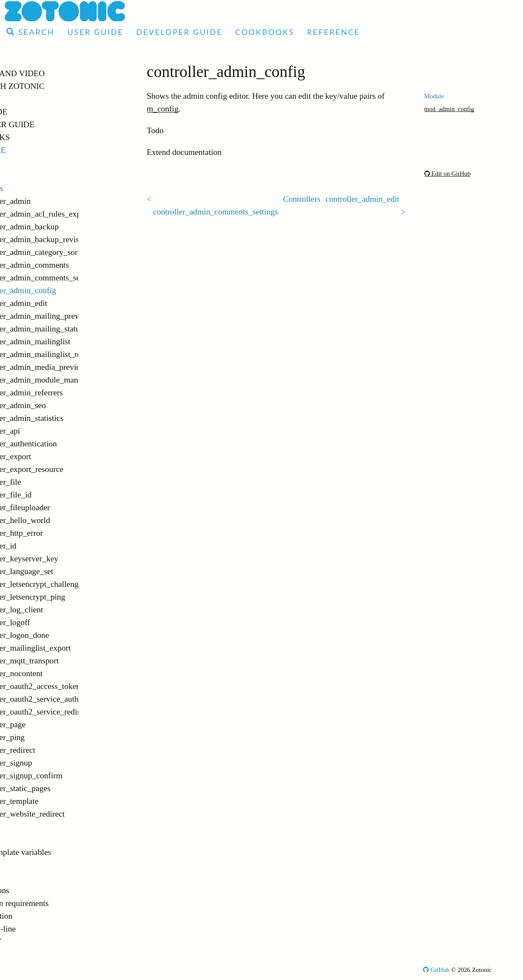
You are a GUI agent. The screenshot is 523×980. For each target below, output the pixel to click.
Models (28, 865)
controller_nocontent (57, 673)
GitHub (436, 970)
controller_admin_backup (65, 227)
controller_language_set (63, 571)
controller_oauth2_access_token (75, 686)
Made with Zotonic (51, 86)
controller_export (52, 456)
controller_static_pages (61, 788)
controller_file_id (52, 495)
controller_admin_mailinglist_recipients (75, 354)
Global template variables (58, 852)
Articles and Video (51, 73)
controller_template (55, 801)
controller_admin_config (64, 290)
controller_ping (48, 737)
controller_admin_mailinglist (71, 341)
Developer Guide (179, 32)
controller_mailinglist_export (72, 648)
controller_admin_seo (59, 405)
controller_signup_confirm (67, 776)
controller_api (46, 431)
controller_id (44, 546)
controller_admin (51, 201)
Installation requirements (57, 903)
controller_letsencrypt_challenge (75, 584)
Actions (28, 176)
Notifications (37, 890)
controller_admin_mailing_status (75, 329)
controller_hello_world (61, 520)
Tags (23, 839)
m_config (163, 109)
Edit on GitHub (448, 174)
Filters (26, 827)
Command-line (40, 929)
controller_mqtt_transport (65, 661)
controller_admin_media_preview (75, 367)
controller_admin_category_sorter (75, 252)
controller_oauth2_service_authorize (75, 699)
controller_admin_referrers (68, 393)
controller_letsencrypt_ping (69, 597)
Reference (333, 32)
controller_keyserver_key (65, 559)
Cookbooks (265, 32)
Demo (20, 99)
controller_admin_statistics (68, 418)
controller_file (47, 482)
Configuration (38, 916)
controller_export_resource (68, 469)
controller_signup (52, 763)
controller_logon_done (61, 635)
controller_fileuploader (61, 507)
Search (30, 32)
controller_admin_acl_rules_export (75, 214)
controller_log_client (58, 610)
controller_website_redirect (68, 814)
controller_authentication (65, 444)
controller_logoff (51, 622)
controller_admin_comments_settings (75, 278)
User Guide (95, 32)
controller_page (49, 724)
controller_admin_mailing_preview (75, 316)
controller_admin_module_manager (75, 380)
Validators (32, 878)
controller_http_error (58, 533)
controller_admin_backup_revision (75, 239)
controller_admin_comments (71, 265)
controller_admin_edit (60, 303)
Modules (30, 163)
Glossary (29, 941)
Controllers (34, 188)
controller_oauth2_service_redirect (75, 712)
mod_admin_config (449, 109)
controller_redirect (54, 750)
